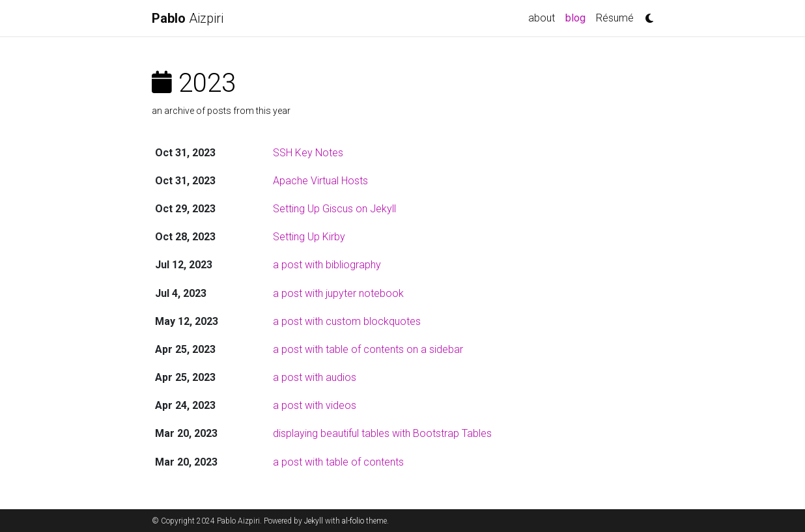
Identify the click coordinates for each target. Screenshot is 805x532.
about (542, 18)
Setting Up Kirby (309, 237)
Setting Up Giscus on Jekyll (334, 209)
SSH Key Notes (308, 153)
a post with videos (315, 405)
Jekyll (314, 521)
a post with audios (315, 377)
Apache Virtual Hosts (320, 181)
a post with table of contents (338, 462)
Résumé (615, 18)
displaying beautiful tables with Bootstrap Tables (382, 433)
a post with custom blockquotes (347, 321)
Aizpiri (188, 18)
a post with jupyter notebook (338, 293)
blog (578, 17)
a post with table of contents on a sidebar (368, 349)
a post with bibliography (327, 265)
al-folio (353, 521)
